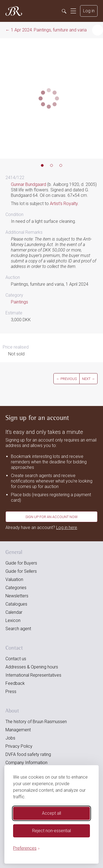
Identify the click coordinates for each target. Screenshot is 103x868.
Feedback (15, 683)
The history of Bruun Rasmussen (36, 722)
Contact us (16, 659)
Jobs (10, 738)
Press (11, 692)
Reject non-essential (51, 831)
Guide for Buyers (21, 563)
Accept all (51, 813)
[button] (98, 30)
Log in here (67, 527)
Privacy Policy (19, 746)
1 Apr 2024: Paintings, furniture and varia (49, 30)
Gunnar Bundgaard (28, 184)
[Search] (64, 11)
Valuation (14, 579)
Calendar (14, 612)
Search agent (18, 629)
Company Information (26, 763)
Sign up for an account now (51, 517)
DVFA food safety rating (28, 754)
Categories (16, 588)
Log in (89, 11)
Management (18, 730)
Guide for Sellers (21, 571)
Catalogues (16, 604)
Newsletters (17, 596)
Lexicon (13, 620)
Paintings (19, 302)
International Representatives (33, 675)
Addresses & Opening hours (32, 667)
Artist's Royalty (64, 204)
